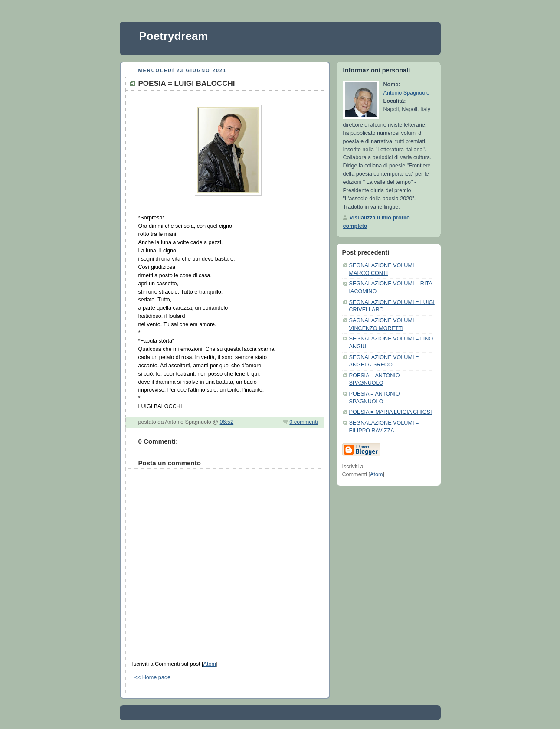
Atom (209, 664)
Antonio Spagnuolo (407, 93)
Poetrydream (174, 36)
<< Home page (152, 677)
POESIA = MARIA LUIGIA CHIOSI (391, 412)
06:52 (227, 422)
